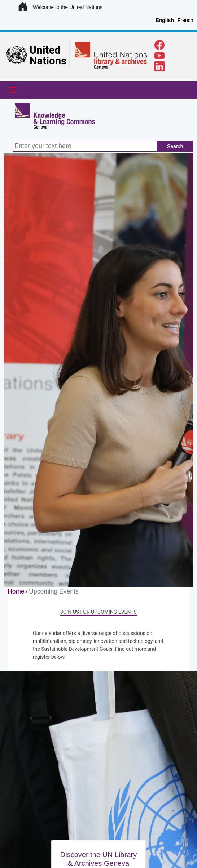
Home (16, 591)
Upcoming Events (54, 591)
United (45, 50)
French (185, 20)
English (165, 20)
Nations (48, 61)
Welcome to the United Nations (61, 7)
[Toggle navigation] (13, 90)
